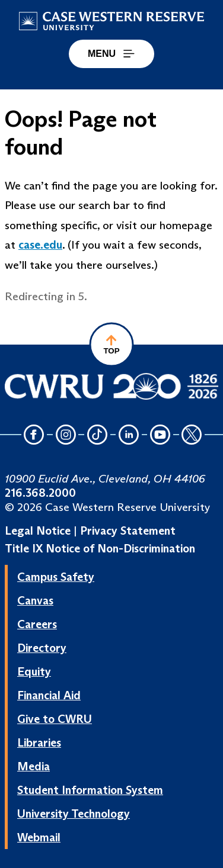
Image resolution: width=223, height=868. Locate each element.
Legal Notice (38, 531)
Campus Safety (56, 577)
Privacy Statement (128, 531)
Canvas (35, 600)
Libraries (39, 742)
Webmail (39, 837)
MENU (111, 54)
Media (34, 766)
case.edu (40, 245)
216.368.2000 (40, 493)
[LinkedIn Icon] (129, 435)
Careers (37, 624)
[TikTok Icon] (97, 435)
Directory (42, 648)
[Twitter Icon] (192, 435)
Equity (34, 671)
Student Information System (90, 790)
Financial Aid (49, 695)
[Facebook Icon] (34, 435)
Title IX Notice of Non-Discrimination (100, 548)
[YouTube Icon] (160, 435)
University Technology (74, 814)
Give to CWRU (55, 719)
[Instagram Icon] (66, 435)
